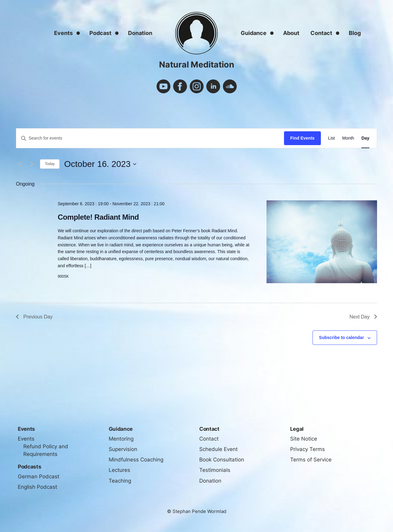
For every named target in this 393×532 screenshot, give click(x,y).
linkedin (213, 86)
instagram (197, 86)
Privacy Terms (307, 449)
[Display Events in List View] (332, 138)
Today (50, 164)
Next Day (363, 317)
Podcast (100, 33)
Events (63, 33)
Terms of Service (311, 460)
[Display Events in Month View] (348, 138)
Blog (355, 33)
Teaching (120, 481)
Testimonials (215, 470)
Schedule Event (218, 449)
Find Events (302, 138)
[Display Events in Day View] (365, 138)
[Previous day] (20, 164)
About (291, 33)
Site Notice (304, 439)
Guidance (254, 33)
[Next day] (32, 164)
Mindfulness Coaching (136, 460)
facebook (180, 86)
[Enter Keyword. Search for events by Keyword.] (150, 138)
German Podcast (39, 476)
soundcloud (230, 86)
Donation (140, 33)
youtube (163, 86)
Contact (321, 33)
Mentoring (121, 439)
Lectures (119, 470)
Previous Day (34, 317)
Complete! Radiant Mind (98, 217)
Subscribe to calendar (341, 337)
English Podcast (37, 487)
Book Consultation (222, 460)
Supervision (123, 449)
